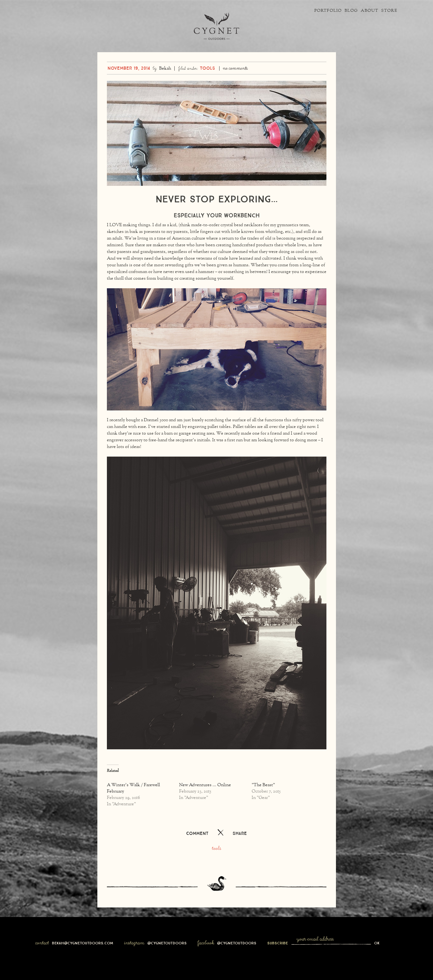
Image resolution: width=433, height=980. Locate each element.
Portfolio (305, 11)
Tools (207, 83)
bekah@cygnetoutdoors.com (83, 958)
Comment (197, 849)
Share (240, 849)
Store (386, 11)
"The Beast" (263, 801)
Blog (335, 11)
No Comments (235, 84)
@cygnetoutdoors (167, 958)
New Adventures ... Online (205, 801)
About (360, 11)
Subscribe (278, 958)
